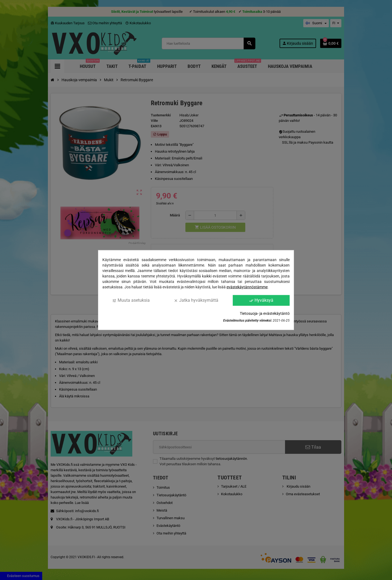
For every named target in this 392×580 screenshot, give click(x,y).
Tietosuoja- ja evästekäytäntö (265, 313)
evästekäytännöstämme (247, 287)
